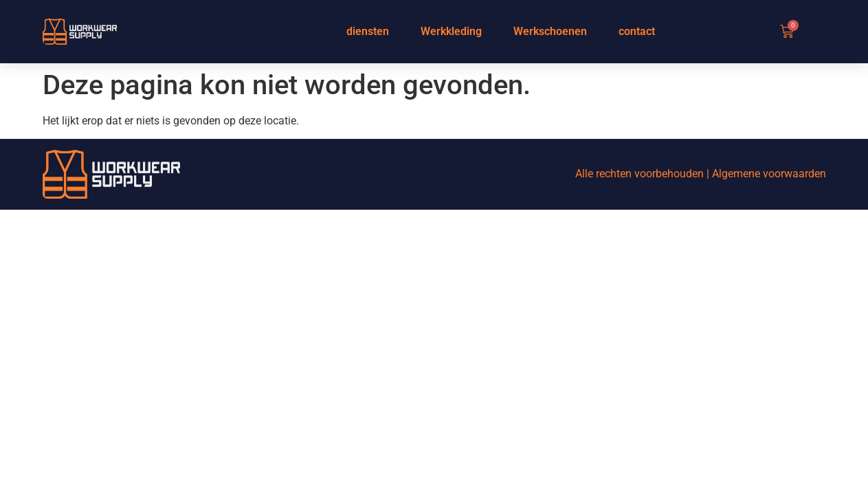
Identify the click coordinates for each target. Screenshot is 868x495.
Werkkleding (451, 31)
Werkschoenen (550, 31)
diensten (368, 31)
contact (637, 31)
